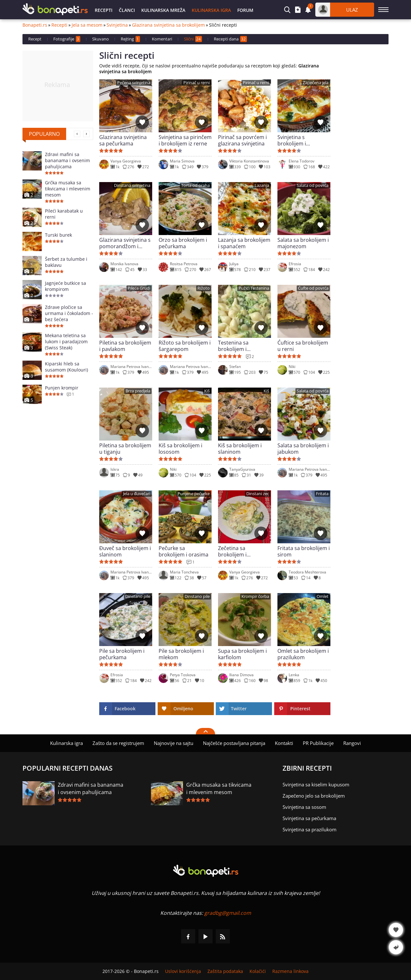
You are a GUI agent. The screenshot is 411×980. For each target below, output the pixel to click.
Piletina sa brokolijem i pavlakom (125, 346)
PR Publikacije (318, 743)
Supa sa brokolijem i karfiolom (242, 654)
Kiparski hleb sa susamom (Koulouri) (66, 367)
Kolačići (258, 971)
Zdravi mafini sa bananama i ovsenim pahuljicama (67, 160)
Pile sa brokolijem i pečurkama (122, 654)
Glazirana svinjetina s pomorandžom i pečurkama (125, 243)
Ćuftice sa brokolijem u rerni (303, 346)
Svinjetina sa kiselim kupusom (316, 784)
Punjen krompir (62, 388)
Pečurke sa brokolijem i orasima (184, 551)
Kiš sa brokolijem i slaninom (240, 449)
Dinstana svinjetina (132, 185)
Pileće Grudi (139, 288)
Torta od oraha (195, 185)
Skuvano (101, 39)
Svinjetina (117, 25)
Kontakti (284, 743)
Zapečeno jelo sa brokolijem (314, 796)
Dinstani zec (258, 494)
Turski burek (58, 235)
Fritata (322, 494)
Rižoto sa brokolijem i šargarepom (185, 346)
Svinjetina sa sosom (304, 807)
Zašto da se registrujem (118, 743)
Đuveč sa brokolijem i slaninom (125, 551)
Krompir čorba (255, 596)
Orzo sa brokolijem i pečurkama (183, 243)
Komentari (162, 39)
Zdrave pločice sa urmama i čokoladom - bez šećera (69, 313)
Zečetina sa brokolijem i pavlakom (232, 551)
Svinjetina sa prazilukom (310, 829)
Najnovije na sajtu (174, 743)
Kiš (207, 391)
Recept (35, 39)
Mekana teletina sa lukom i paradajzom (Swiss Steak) (66, 341)
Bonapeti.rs (35, 25)
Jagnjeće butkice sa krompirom (66, 286)
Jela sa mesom (87, 25)
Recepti (104, 10)
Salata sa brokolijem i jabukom (303, 449)
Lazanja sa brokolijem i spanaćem (244, 243)
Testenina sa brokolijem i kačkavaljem (233, 346)
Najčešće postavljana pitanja (234, 743)
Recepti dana (230, 39)
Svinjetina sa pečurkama (309, 818)
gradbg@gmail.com (228, 913)
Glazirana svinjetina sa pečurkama (123, 140)
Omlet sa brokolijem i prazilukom (303, 654)
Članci (127, 10)
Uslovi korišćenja (183, 971)
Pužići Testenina (254, 288)
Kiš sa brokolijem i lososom (180, 449)
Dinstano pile (138, 596)
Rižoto (204, 288)
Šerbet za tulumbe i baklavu (66, 262)
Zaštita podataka (225, 971)
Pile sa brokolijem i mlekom (181, 654)
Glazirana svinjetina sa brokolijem (168, 25)
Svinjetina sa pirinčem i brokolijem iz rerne (185, 140)
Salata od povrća (313, 185)
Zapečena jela (316, 83)
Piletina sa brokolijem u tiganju (125, 449)
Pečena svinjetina (134, 83)
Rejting (130, 39)
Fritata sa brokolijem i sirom (304, 551)
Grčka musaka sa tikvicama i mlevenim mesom (68, 189)
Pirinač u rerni (197, 83)
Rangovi (352, 743)
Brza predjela (138, 391)
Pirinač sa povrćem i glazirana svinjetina (242, 140)
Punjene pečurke (194, 494)
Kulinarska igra (211, 10)
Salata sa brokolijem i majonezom (303, 243)
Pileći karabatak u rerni (64, 214)
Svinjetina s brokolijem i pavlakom (292, 140)
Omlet (323, 596)
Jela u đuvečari (137, 494)
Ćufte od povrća (313, 288)
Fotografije (67, 39)
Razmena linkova (290, 971)
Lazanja (262, 185)
